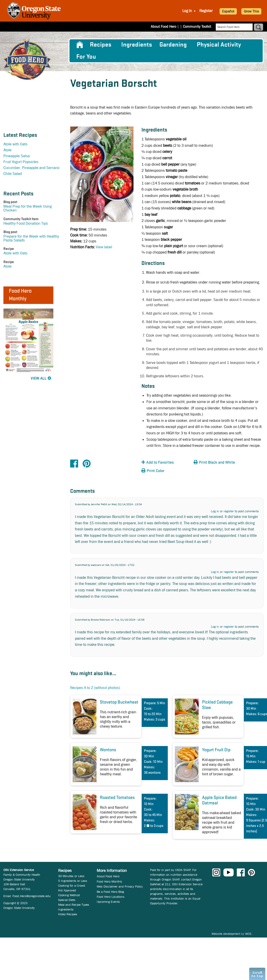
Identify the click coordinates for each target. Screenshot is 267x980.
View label (104, 247)
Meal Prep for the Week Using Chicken (28, 208)
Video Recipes (68, 914)
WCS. (249, 934)
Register (206, 11)
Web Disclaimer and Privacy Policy (120, 886)
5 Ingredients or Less (73, 881)
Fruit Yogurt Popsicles (21, 162)
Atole (7, 150)
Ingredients (137, 45)
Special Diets (67, 900)
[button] (166, 463)
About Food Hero (166, 26)
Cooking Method (69, 895)
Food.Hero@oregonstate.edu (32, 896)
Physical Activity (219, 45)
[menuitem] (79, 45)
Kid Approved (67, 890)
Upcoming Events (108, 902)
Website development (226, 934)
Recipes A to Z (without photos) (95, 688)
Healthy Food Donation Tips (26, 223)
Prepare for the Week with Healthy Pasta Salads (31, 238)
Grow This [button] (251, 11)
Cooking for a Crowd (72, 885)
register (229, 511)
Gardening (173, 45)
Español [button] (228, 11)
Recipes (101, 45)
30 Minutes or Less (71, 876)
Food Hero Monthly (109, 881)
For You (86, 57)
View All (39, 379)
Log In (187, 11)
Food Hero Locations (111, 897)
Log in (215, 511)
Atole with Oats (15, 144)
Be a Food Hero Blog (110, 892)
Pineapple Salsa (17, 156)
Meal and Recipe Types (74, 905)
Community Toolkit (197, 26)
